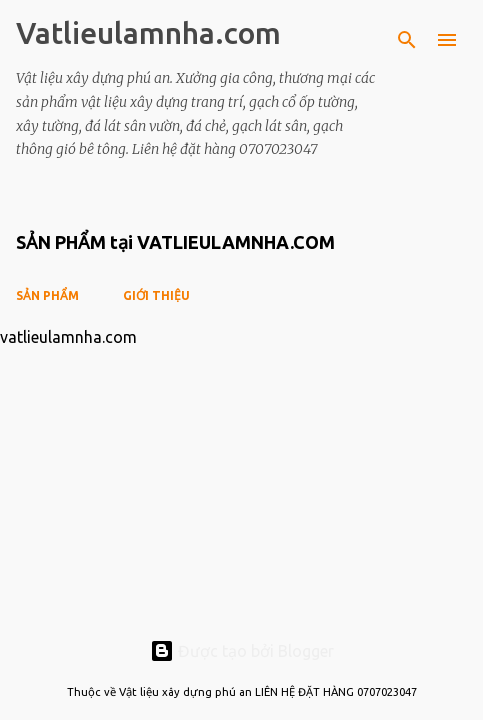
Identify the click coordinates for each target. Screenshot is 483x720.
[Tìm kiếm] (407, 40)
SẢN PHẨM (47, 295)
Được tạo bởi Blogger (242, 651)
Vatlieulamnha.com (148, 33)
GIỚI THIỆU (156, 295)
